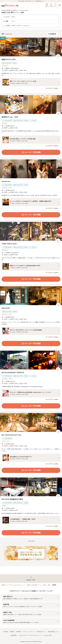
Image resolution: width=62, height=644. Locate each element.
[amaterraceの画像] (31, 169)
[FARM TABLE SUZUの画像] (31, 231)
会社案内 (6, 632)
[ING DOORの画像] (31, 296)
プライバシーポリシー (29, 632)
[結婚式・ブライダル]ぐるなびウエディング (13, 585)
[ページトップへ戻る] (31, 579)
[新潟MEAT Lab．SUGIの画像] (31, 105)
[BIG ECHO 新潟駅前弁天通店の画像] (31, 487)
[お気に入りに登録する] (58, 56)
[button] (31, 598)
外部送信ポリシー (41, 632)
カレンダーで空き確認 (31, 152)
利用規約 (12, 632)
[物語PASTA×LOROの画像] (31, 47)
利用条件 (19, 632)
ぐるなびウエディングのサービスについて (30, 635)
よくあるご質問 (47, 635)
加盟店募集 (14, 635)
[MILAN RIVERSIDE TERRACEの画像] (31, 360)
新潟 (49, 585)
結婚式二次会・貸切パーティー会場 (36, 585)
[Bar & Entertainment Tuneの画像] (31, 422)
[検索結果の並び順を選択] (54, 34)
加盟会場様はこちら (53, 632)
